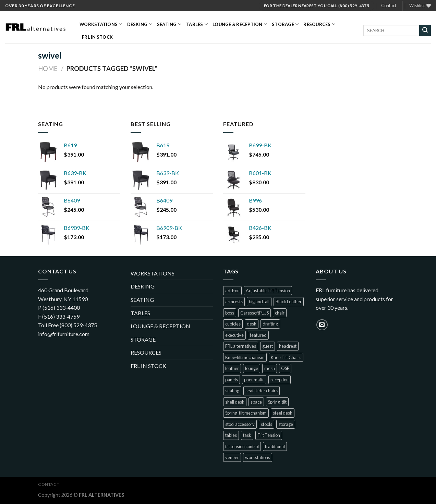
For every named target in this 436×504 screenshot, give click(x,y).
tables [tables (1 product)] (231, 435)
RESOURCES (319, 24)
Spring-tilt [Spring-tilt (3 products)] (277, 402)
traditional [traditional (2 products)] (275, 446)
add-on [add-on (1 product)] (232, 291)
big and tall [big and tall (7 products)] (259, 302)
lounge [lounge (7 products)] (252, 368)
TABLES (197, 24)
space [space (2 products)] (256, 402)
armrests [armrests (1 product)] (234, 302)
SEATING (169, 24)
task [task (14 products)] (247, 435)
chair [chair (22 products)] (280, 313)
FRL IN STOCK (97, 37)
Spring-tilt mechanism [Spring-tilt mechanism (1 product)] (246, 413)
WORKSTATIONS (101, 24)
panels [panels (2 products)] (232, 380)
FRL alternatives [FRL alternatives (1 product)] (241, 346)
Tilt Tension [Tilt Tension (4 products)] (269, 435)
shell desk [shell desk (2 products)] (235, 402)
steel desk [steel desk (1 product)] (283, 413)
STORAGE (285, 24)
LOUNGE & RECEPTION (240, 24)
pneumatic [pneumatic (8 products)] (254, 380)
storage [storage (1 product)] (286, 424)
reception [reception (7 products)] (280, 380)
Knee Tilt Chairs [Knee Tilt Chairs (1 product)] (286, 357)
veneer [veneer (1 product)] (232, 457)
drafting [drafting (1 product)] (270, 324)
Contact (389, 5)
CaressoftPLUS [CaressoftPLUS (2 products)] (255, 313)
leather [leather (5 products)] (232, 368)
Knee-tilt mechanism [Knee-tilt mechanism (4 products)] (245, 357)
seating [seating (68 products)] (232, 391)
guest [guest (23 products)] (268, 346)
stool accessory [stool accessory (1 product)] (240, 424)
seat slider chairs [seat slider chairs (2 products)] (262, 391)
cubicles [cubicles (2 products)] (233, 324)
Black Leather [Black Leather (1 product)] (289, 302)
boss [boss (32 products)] (230, 313)
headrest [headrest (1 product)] (288, 346)
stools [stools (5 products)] (267, 424)
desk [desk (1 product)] (252, 324)
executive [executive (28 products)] (234, 335)
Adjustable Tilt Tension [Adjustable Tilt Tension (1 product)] (268, 291)
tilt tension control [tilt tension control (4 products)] (242, 446)
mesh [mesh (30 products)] (270, 368)
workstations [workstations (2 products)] (258, 457)
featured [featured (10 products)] (258, 335)
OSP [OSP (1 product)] (285, 368)
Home (48, 69)
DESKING (140, 24)
